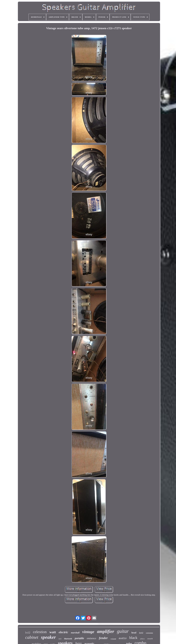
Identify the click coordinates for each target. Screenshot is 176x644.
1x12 (28, 633)
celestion (40, 632)
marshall (75, 633)
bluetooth (68, 639)
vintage (88, 632)
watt (53, 632)
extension (149, 633)
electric (63, 632)
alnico (142, 639)
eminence (91, 638)
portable (79, 638)
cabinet (32, 637)
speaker (48, 637)
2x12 (141, 633)
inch (60, 639)
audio (123, 638)
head (134, 633)
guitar (123, 631)
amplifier (106, 631)
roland (113, 639)
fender (103, 638)
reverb (150, 639)
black (133, 638)
